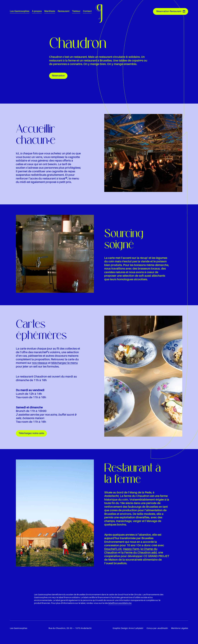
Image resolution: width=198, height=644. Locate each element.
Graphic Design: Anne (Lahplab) (128, 628)
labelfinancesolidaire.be (120, 603)
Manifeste (50, 11)
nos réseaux (40, 363)
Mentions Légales (180, 628)
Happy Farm (131, 549)
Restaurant (64, 11)
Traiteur (76, 11)
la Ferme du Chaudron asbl (139, 553)
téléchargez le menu (64, 363)
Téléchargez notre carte (31, 433)
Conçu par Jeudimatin (157, 628)
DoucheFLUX (113, 549)
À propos (37, 11)
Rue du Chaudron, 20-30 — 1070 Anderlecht (70, 628)
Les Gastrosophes (20, 11)
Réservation (58, 76)
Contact (87, 11)
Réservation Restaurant (169, 11)
